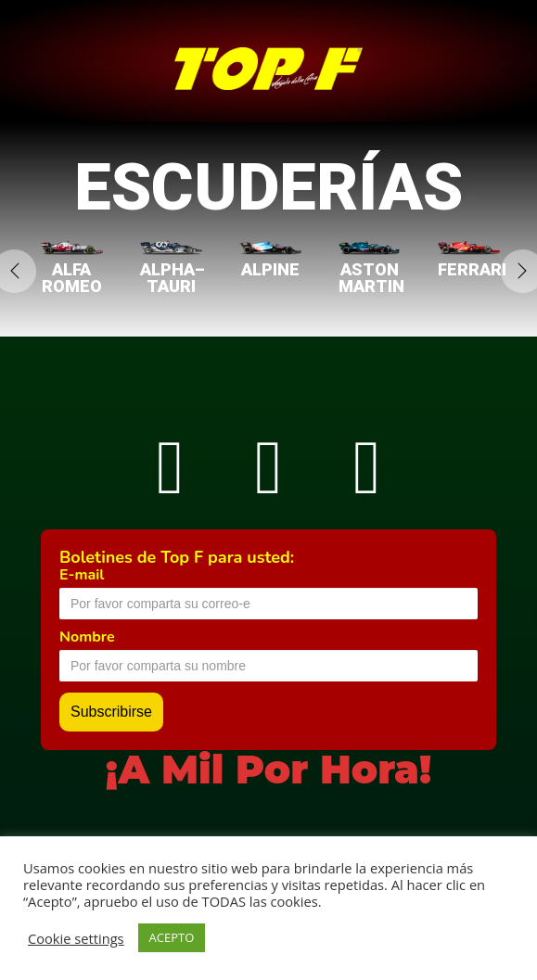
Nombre (87, 637)
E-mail (82, 575)
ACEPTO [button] (172, 937)
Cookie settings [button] (76, 938)
